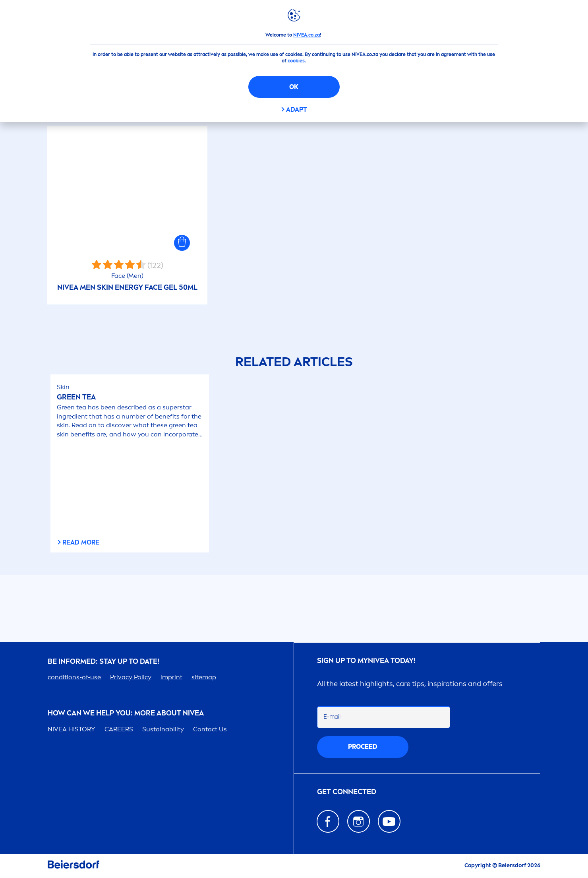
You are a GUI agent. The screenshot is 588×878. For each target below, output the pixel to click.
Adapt (297, 110)
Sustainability (163, 729)
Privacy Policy (131, 677)
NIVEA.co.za (307, 35)
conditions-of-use (74, 677)
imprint (171, 677)
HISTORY (72, 729)
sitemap (204, 677)
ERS (119, 729)
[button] (182, 243)
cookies (296, 61)
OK (294, 87)
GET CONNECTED (347, 792)
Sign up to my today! (366, 661)
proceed (363, 747)
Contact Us (210, 729)
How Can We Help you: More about (126, 713)
